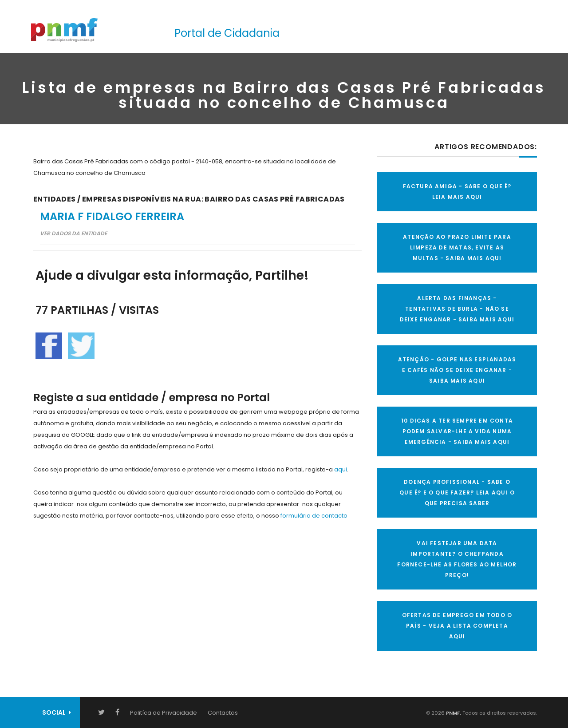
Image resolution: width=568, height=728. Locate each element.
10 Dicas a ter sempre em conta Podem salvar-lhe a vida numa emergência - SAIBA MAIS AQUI (457, 431)
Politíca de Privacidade (164, 713)
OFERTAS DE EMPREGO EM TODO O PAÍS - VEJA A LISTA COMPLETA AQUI (457, 626)
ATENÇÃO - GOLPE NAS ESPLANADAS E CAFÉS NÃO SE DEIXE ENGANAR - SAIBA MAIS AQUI (457, 370)
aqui (341, 469)
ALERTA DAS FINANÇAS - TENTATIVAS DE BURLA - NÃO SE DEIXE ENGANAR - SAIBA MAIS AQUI (457, 309)
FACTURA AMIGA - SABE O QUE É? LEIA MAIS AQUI (457, 192)
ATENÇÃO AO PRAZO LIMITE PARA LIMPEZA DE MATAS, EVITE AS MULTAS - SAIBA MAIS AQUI (457, 247)
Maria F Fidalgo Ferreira (112, 216)
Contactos (223, 713)
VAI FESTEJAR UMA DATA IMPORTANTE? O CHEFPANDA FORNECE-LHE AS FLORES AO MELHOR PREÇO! (457, 559)
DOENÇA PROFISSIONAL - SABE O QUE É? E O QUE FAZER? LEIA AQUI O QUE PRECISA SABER (457, 493)
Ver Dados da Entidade (73, 233)
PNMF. (453, 713)
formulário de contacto (314, 516)
